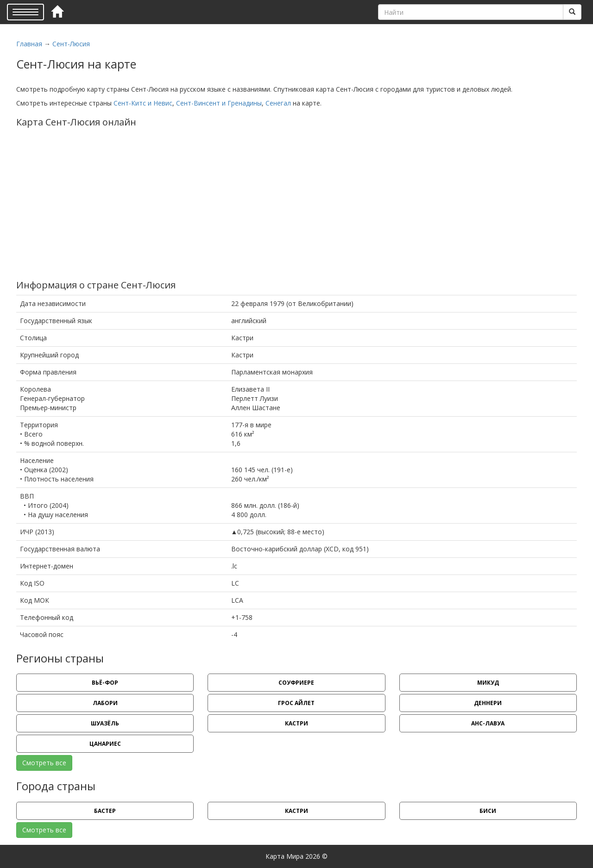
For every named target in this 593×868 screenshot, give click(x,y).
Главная (29, 44)
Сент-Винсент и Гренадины (219, 103)
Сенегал (278, 103)
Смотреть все (44, 763)
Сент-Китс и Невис (143, 103)
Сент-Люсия (71, 44)
